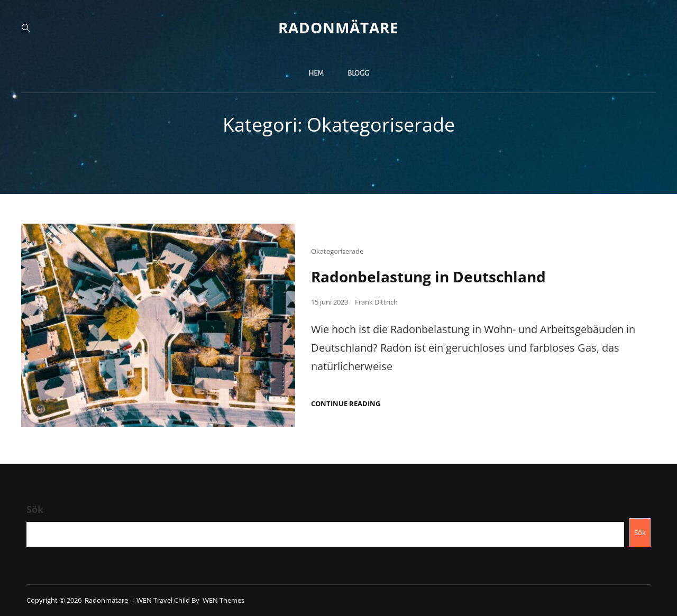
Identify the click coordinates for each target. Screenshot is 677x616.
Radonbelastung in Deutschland (428, 277)
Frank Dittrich (376, 302)
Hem (316, 73)
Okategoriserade (337, 251)
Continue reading (346, 404)
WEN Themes (223, 600)
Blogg (358, 73)
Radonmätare (338, 27)
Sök (35, 509)
